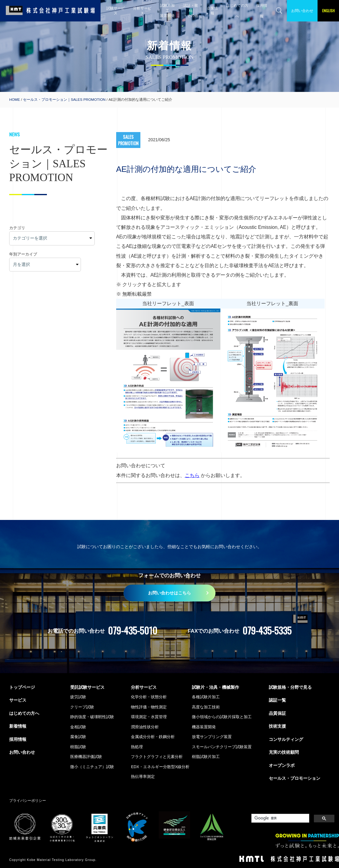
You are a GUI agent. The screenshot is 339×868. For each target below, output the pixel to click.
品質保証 (277, 713)
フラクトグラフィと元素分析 (157, 757)
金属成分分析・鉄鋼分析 (153, 737)
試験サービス (116, 11)
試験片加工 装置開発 (167, 10)
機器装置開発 (204, 727)
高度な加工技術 (206, 707)
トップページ (22, 687)
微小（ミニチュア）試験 (92, 767)
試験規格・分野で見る (290, 687)
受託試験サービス (87, 687)
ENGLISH (328, 11)
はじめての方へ (237, 11)
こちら (192, 475)
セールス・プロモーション (295, 778)
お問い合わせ (302, 11)
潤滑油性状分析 (145, 727)
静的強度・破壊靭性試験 (92, 717)
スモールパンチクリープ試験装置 (222, 747)
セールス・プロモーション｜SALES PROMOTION (64, 99)
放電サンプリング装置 (212, 737)
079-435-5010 (133, 630)
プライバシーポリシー (28, 800)
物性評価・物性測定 (149, 707)
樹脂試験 (78, 747)
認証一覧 (277, 700)
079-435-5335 (267, 630)
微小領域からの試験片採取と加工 (222, 717)
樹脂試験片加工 (206, 757)
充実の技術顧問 (284, 752)
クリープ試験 (82, 707)
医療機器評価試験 (86, 757)
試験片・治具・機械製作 (215, 687)
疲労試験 (78, 697)
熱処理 (137, 747)
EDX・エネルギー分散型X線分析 (160, 767)
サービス (18, 700)
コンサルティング (286, 739)
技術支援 (277, 726)
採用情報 (262, 11)
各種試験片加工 (206, 697)
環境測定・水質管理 (149, 717)
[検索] (280, 818)
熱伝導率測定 (143, 777)
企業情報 (212, 11)
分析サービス (142, 11)
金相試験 (78, 727)
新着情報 (18, 726)
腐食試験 (78, 737)
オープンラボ (282, 765)
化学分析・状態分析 (149, 697)
